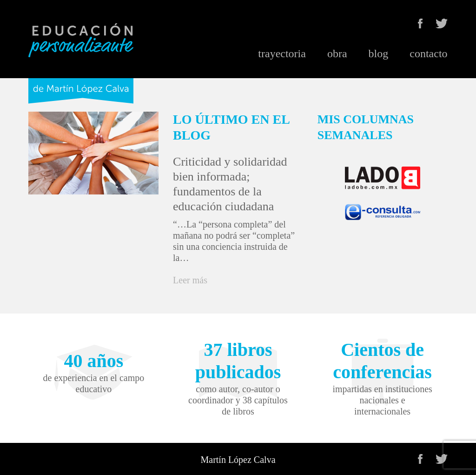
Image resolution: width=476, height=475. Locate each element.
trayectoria (282, 54)
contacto (428, 54)
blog (379, 54)
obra (337, 54)
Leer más (190, 280)
